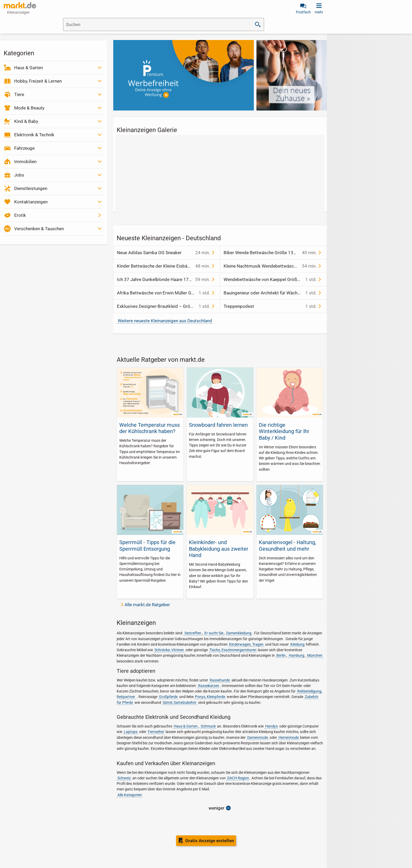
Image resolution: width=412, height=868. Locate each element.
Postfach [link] (303, 12)
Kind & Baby (26, 121)
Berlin (281, 655)
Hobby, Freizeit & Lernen (38, 81)
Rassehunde (220, 680)
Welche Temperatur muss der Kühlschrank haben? (150, 428)
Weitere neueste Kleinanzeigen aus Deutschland (165, 321)
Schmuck (208, 726)
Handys (271, 726)
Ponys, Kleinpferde (210, 697)
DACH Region (238, 778)
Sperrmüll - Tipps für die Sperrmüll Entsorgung (147, 545)
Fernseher (156, 732)
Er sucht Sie (214, 633)
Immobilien (25, 162)
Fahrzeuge (24, 148)
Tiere (19, 94)
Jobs (19, 175)
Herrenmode (289, 737)
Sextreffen (193, 633)
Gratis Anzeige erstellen (210, 841)
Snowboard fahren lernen (218, 425)
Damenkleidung (239, 633)
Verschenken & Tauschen (39, 229)
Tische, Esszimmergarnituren (233, 650)
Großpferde (168, 697)
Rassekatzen (209, 686)
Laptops (131, 732)
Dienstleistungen (31, 188)
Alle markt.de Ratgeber (147, 605)
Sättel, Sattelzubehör (180, 703)
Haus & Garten (29, 68)
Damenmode (258, 737)
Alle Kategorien (130, 795)
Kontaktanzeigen (31, 202)
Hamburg (297, 655)
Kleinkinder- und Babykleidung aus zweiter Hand (219, 549)
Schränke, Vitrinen (169, 650)
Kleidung (297, 644)
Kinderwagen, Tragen (246, 644)
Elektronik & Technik (34, 135)
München (315, 655)
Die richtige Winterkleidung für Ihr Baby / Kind (284, 431)
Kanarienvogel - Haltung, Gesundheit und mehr (287, 545)
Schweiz (124, 778)
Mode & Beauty (29, 108)
